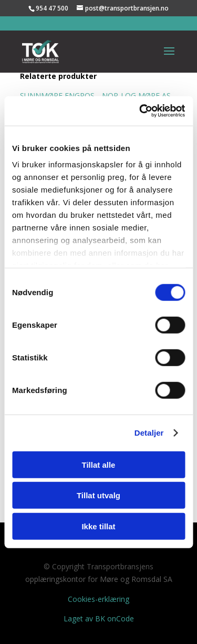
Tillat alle (99, 464)
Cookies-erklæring (98, 599)
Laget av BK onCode (99, 618)
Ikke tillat (98, 526)
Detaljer (149, 433)
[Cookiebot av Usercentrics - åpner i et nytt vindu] (140, 111)
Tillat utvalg (98, 495)
